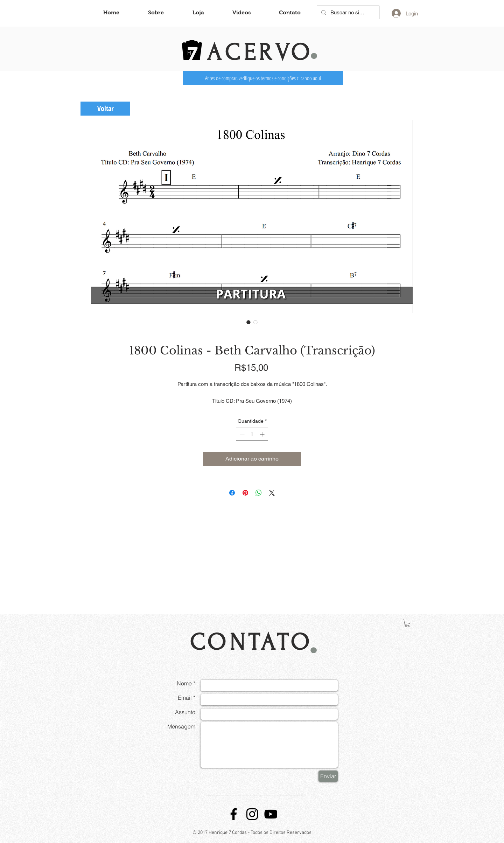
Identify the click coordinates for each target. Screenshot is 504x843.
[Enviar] (328, 776)
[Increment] (263, 434)
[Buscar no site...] (347, 12)
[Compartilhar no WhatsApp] (259, 493)
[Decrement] (241, 434)
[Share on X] (272, 493)
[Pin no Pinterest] (245, 493)
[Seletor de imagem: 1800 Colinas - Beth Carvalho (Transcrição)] (248, 322)
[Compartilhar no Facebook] (232, 493)
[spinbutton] (252, 434)
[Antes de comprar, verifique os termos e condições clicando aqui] (263, 78)
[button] (407, 623)
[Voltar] (105, 109)
